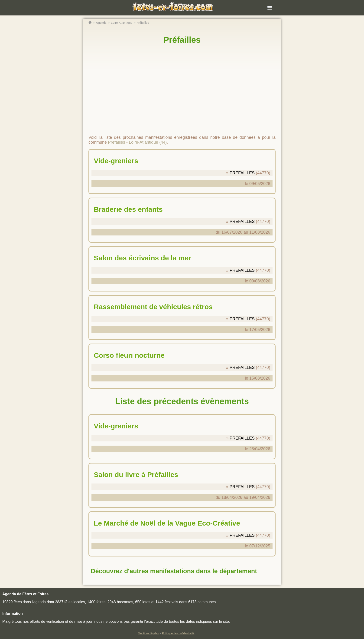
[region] (182, 88)
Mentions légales (148, 633)
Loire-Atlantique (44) (148, 142)
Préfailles (182, 40)
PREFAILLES (242, 173)
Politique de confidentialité (178, 633)
